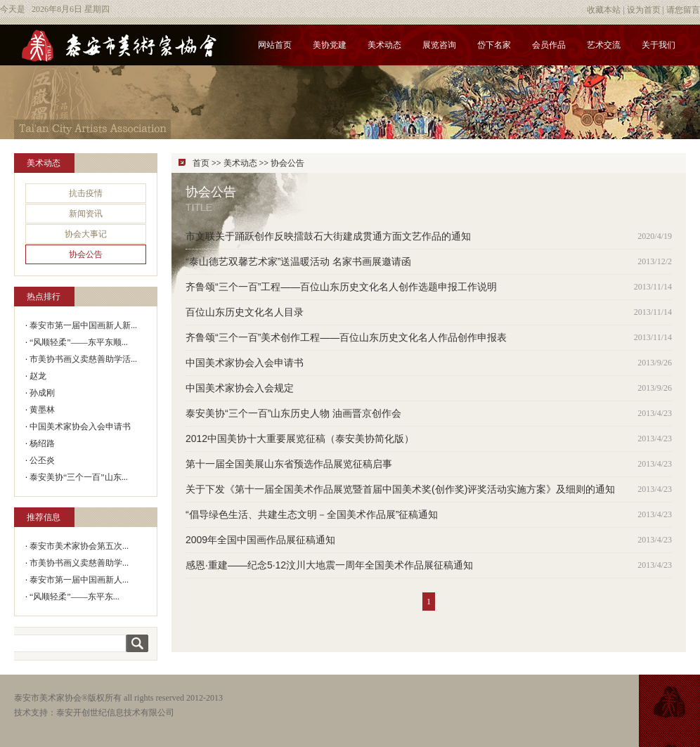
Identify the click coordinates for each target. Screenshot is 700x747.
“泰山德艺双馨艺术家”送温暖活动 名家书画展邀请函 (298, 261)
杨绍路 (42, 443)
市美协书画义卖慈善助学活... (83, 359)
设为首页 (644, 10)
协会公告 (86, 254)
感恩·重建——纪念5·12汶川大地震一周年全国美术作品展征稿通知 (329, 565)
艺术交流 (604, 45)
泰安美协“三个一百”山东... (79, 477)
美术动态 (384, 45)
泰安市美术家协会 (48, 698)
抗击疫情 (86, 193)
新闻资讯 (86, 214)
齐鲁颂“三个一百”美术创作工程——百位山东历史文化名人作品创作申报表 (346, 337)
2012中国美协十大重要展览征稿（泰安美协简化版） (300, 439)
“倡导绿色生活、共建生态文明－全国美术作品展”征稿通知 (312, 514)
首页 (201, 163)
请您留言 (683, 10)
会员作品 (549, 45)
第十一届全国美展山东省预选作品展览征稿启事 (289, 464)
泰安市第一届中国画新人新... (83, 325)
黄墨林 (42, 410)
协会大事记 (86, 234)
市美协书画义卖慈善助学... (79, 563)
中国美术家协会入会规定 (240, 388)
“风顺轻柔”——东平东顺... (79, 342)
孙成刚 (42, 393)
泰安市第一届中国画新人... (79, 580)
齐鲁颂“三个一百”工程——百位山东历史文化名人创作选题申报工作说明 (341, 287)
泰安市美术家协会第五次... (79, 546)
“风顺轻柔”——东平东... (74, 597)
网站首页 (275, 45)
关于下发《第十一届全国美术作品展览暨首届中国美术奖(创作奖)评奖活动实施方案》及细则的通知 (400, 489)
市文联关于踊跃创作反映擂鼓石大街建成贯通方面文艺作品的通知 (328, 236)
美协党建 (330, 45)
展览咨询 (439, 45)
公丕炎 (42, 460)
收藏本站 (604, 10)
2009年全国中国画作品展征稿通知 (260, 540)
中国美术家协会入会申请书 (80, 427)
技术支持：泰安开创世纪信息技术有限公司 (94, 713)
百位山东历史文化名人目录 (245, 312)
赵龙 (38, 376)
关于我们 (659, 45)
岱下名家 (494, 45)
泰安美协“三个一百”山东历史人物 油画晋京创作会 (293, 413)
